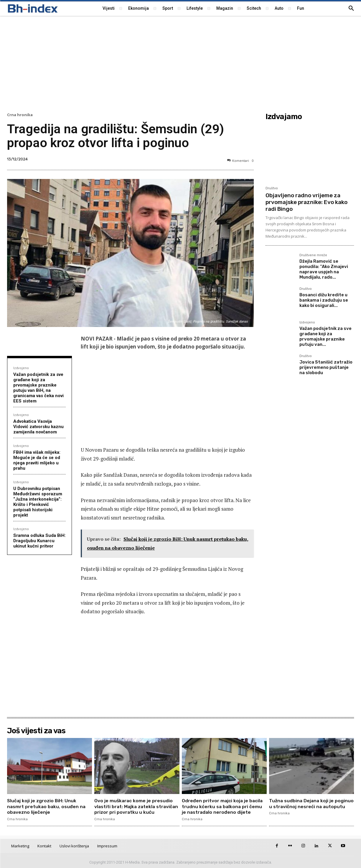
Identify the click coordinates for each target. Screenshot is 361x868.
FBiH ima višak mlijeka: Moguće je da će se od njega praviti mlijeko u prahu (37, 460)
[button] (351, 9)
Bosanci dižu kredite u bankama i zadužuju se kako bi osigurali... (324, 300)
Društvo (272, 188)
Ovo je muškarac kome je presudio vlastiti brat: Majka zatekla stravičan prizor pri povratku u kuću (136, 806)
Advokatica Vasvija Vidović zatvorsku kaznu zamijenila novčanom (38, 427)
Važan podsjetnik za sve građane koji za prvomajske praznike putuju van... (325, 336)
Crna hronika (20, 115)
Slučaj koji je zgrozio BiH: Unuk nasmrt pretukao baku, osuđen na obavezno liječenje (47, 806)
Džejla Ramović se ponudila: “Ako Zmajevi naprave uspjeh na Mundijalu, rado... (324, 269)
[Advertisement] (181, 63)
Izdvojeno (21, 368)
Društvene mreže (313, 255)
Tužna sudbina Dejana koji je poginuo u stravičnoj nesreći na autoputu (306, 806)
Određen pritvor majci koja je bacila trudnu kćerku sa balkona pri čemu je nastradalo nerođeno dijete (223, 806)
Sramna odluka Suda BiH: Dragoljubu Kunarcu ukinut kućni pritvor (39, 541)
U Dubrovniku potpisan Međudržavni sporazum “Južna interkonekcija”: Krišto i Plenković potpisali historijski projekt (38, 502)
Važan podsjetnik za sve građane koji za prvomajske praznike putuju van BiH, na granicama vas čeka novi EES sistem (38, 388)
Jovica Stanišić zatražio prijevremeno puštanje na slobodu (326, 367)
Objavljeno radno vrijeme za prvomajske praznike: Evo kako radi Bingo (306, 202)
